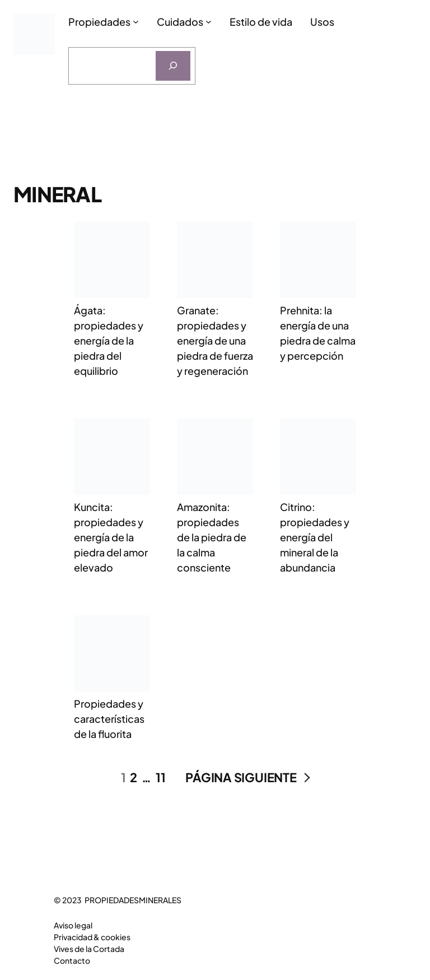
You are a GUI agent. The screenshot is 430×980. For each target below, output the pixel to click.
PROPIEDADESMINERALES (133, 900)
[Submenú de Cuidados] (209, 22)
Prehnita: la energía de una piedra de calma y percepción (318, 333)
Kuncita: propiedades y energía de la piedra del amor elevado (111, 537)
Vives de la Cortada (89, 949)
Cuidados (180, 22)
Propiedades (99, 22)
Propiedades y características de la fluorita (109, 719)
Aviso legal (73, 925)
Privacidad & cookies (92, 937)
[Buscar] (173, 66)
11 (161, 777)
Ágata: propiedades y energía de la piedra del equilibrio (109, 340)
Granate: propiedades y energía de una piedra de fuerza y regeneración (215, 340)
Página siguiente (247, 778)
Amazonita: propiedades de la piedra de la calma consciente (212, 537)
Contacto (72, 960)
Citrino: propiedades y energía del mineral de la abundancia (315, 537)
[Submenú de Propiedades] (136, 22)
